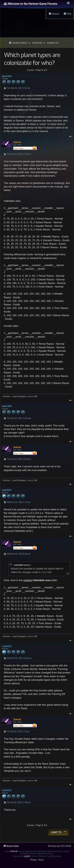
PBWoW (14, 851)
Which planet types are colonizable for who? (32, 59)
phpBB (27, 856)
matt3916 (18, 565)
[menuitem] (67, 14)
